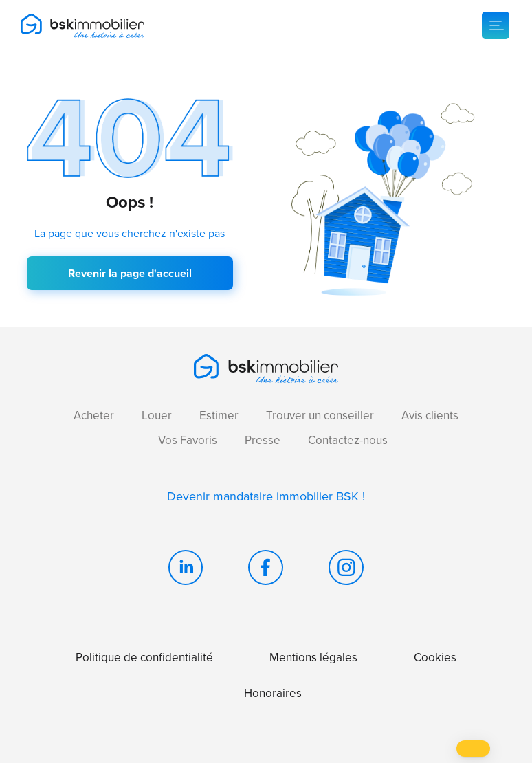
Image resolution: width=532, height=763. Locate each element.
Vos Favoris (188, 440)
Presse (263, 440)
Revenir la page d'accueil (130, 273)
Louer (157, 416)
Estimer (219, 416)
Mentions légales (313, 657)
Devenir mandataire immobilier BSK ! (266, 496)
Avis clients (430, 416)
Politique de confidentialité (144, 657)
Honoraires (273, 693)
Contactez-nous (348, 440)
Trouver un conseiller (320, 416)
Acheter (94, 416)
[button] (473, 749)
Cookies (435, 657)
